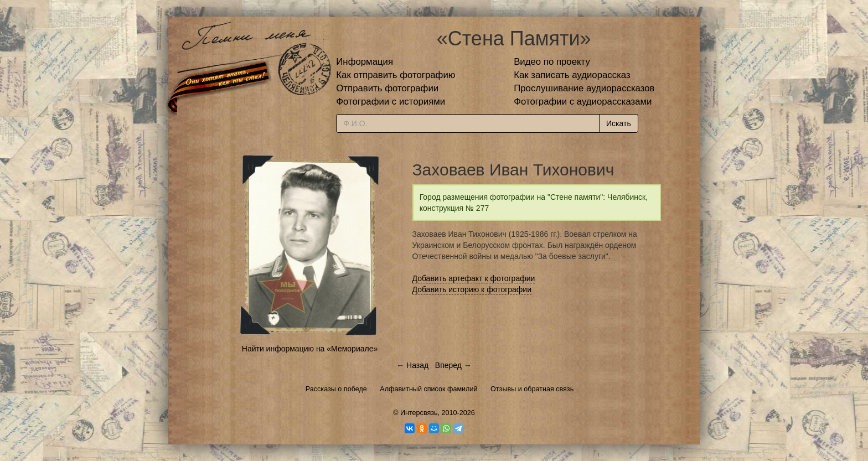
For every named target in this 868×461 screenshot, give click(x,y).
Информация (365, 62)
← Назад (412, 365)
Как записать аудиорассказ (572, 75)
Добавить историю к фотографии (472, 289)
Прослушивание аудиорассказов (584, 88)
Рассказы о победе (336, 389)
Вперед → (453, 365)
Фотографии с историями (391, 102)
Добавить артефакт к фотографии (474, 278)
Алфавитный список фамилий (428, 389)
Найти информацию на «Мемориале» (310, 349)
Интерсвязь (419, 413)
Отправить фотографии (387, 88)
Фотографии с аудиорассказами (583, 102)
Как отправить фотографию (396, 75)
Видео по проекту (552, 62)
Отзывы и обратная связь (532, 389)
